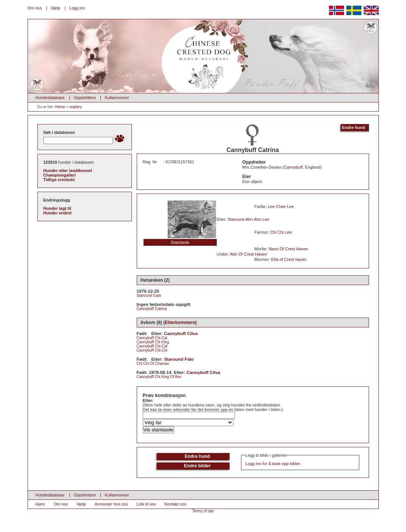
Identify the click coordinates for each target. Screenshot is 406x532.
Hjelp (55, 8)
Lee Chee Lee (281, 206)
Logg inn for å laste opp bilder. (273, 464)
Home (60, 107)
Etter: (148, 400)
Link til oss (146, 504)
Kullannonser (117, 98)
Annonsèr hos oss (111, 504)
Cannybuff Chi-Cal (152, 346)
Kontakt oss (175, 504)
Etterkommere (180, 323)
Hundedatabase (50, 98)
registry (76, 107)
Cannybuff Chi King (153, 342)
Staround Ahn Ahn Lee (249, 219)
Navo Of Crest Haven (288, 249)
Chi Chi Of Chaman (153, 364)
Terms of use (203, 511)
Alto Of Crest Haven (249, 254)
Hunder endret (58, 213)
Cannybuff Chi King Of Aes (159, 377)
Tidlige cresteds (59, 180)
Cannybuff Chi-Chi (152, 350)
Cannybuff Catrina (152, 309)
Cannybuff (293, 167)
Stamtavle (180, 242)
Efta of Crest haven (289, 259)
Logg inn (77, 8)
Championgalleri (60, 175)
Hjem (40, 504)
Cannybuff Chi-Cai (152, 338)
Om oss (35, 8)
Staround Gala (149, 295)
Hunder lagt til (57, 208)
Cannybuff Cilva (181, 333)
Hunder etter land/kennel (68, 171)
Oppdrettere (85, 98)
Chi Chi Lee (281, 232)
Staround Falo (179, 359)
